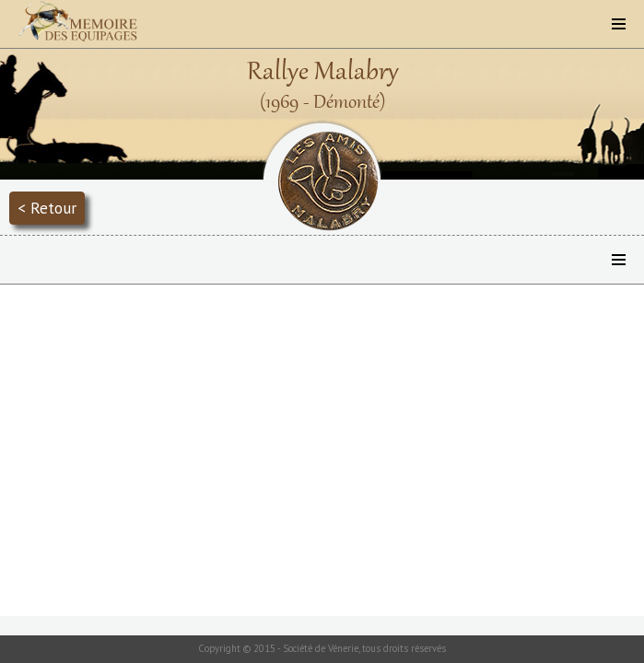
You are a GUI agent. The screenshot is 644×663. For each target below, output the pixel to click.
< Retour (47, 208)
